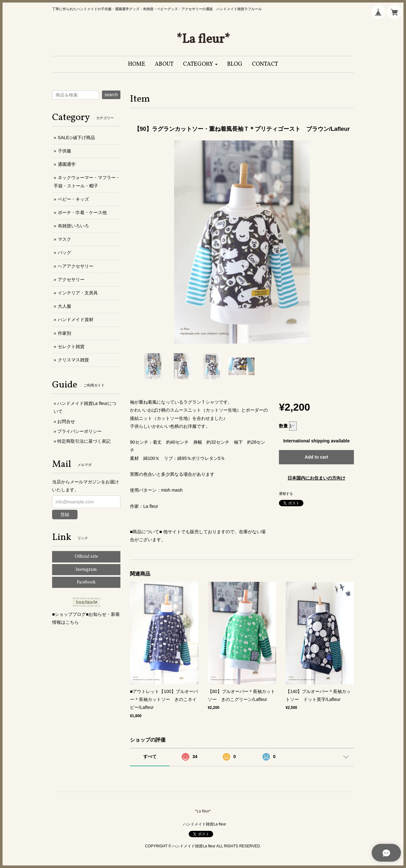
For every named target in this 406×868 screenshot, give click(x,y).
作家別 (64, 333)
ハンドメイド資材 (76, 320)
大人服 (64, 306)
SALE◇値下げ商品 (76, 138)
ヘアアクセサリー (76, 266)
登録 (65, 515)
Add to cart (316, 457)
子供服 (64, 151)
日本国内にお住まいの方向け (316, 478)
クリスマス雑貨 (73, 360)
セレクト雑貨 (71, 347)
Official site (86, 557)
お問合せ (66, 421)
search (111, 95)
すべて (150, 757)
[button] (200, 64)
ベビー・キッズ (73, 199)
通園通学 (67, 164)
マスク (64, 239)
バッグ (64, 252)
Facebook (86, 582)
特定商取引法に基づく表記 (84, 441)
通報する (286, 494)
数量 (283, 426)
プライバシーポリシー (79, 431)
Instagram (86, 570)
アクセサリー (71, 279)
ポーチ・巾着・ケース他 (82, 212)
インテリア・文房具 (78, 293)
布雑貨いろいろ (73, 226)
